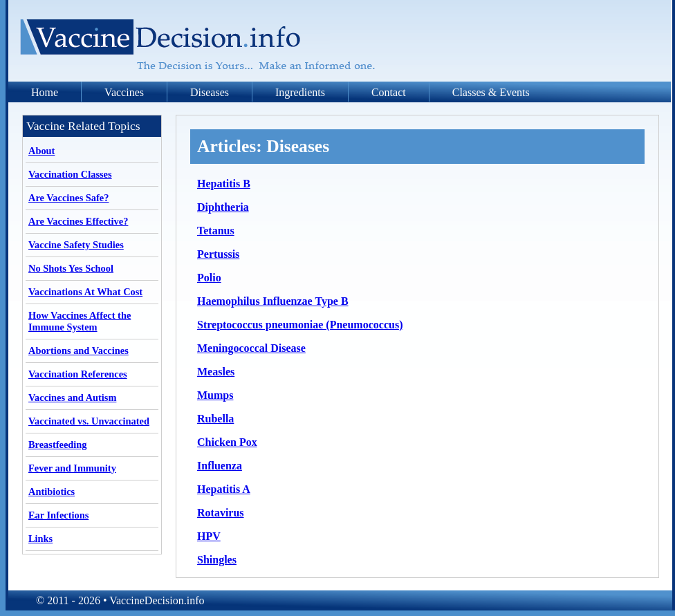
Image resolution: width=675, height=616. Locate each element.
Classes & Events (491, 92)
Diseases (210, 92)
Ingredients (300, 92)
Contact (389, 92)
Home (45, 92)
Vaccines (124, 92)
